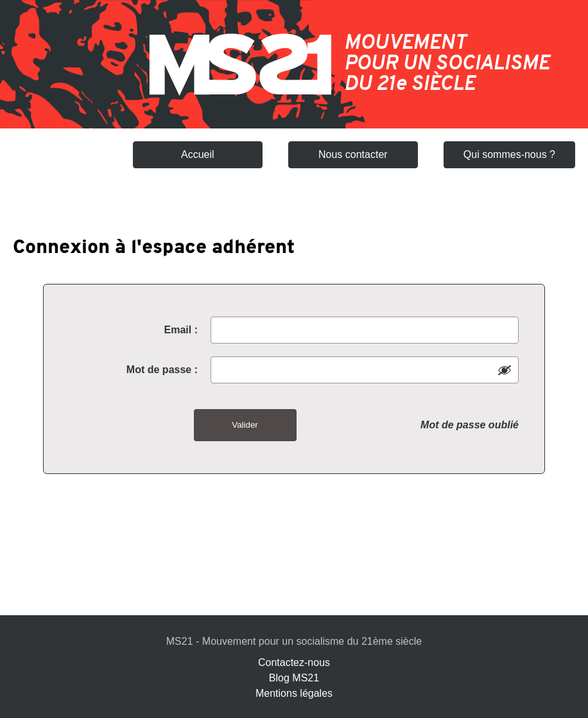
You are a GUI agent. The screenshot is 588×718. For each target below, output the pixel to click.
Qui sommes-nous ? (509, 154)
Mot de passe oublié (470, 425)
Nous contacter (353, 154)
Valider (245, 425)
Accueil (198, 154)
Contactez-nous (294, 662)
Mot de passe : (162, 370)
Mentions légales (294, 693)
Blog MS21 (294, 678)
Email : (181, 330)
